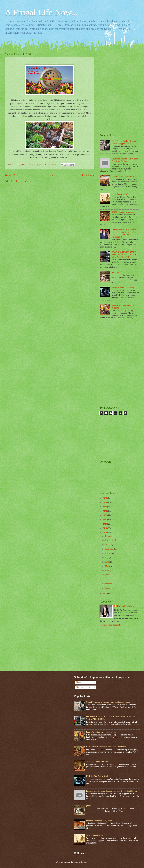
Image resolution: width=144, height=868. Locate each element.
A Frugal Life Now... (41, 12)
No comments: (51, 164)
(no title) (115, 272)
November (110, 540)
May (107, 566)
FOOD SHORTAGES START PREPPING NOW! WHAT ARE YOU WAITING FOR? (125, 255)
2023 (105, 511)
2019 (105, 528)
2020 (105, 524)
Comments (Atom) (24, 181)
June (107, 562)
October (109, 545)
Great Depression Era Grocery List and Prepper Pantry (124, 142)
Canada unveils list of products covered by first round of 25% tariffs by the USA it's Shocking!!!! (124, 233)
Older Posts (87, 175)
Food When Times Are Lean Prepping (101, 732)
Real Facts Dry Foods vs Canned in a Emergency (106, 747)
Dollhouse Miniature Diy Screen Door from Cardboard (125, 160)
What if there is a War (121, 194)
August (108, 553)
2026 (105, 498)
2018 (105, 532)
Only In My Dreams (126, 606)
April (108, 570)
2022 (105, 515)
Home (50, 175)
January (109, 588)
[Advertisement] (119, 71)
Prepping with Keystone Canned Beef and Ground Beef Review (112, 791)
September (110, 549)
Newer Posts (12, 175)
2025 (105, 502)
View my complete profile (110, 625)
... (116, 578)
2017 (105, 594)
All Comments (83, 687)
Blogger (84, 862)
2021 (105, 520)
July (107, 558)
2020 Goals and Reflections (123, 212)
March (108, 575)
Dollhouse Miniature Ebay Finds (99, 821)
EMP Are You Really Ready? (123, 288)
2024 (105, 507)
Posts (79, 682)
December (110, 536)
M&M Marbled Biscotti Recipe (124, 176)
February (109, 584)
